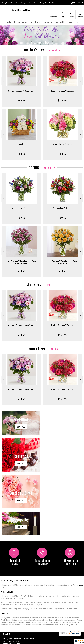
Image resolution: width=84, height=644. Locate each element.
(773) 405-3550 (11, 3)
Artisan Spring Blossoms (63, 144)
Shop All (53, 50)
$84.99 (22, 100)
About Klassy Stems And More (15, 517)
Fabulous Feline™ (22, 144)
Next (81, 81)
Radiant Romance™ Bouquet (63, 91)
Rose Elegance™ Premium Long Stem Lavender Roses (22, 262)
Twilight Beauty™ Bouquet (22, 208)
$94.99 (22, 271)
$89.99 (22, 218)
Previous (3, 81)
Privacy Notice (20, 643)
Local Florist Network (35, 643)
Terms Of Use (8, 643)
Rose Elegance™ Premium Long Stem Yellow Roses (62, 262)
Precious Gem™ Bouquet (63, 208)
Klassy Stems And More (21, 10)
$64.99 (22, 154)
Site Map (48, 643)
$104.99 (62, 100)
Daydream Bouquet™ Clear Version (22, 91)
